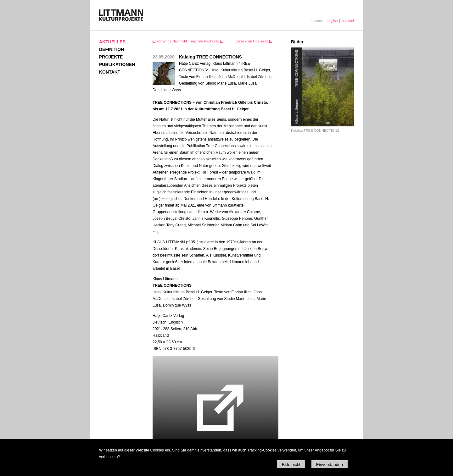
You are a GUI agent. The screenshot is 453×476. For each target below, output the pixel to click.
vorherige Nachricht (172, 41)
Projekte (111, 57)
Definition (112, 49)
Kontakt (110, 72)
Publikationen (117, 64)
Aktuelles (112, 42)
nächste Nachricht (205, 41)
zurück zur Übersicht (252, 41)
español (348, 21)
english (332, 21)
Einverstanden (330, 465)
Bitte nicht (291, 465)
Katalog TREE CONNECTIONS (315, 130)
